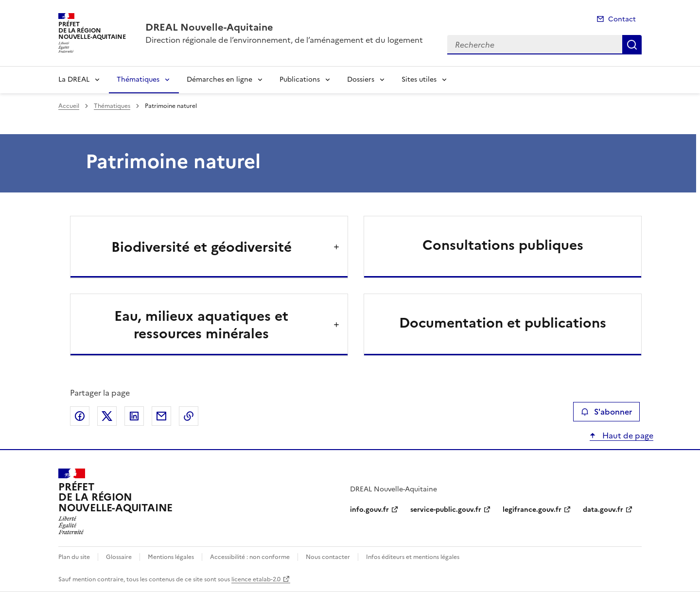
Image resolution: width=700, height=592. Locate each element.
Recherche (632, 45)
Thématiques (138, 79)
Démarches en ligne (219, 79)
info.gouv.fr (369, 510)
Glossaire (119, 557)
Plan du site (74, 557)
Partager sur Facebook (80, 416)
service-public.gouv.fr (446, 510)
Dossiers (361, 79)
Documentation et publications (503, 323)
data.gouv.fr (603, 510)
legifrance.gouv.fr (532, 510)
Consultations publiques (503, 245)
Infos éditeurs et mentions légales (413, 557)
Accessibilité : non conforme (250, 557)
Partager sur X (107, 416)
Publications (300, 79)
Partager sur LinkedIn (134, 416)
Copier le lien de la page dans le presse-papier (189, 416)
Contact (622, 19)
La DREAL (74, 79)
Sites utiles (419, 79)
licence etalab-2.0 (256, 579)
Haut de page (627, 435)
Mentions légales (171, 557)
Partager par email (161, 416)
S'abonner (606, 412)
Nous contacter (328, 557)
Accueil (69, 106)
